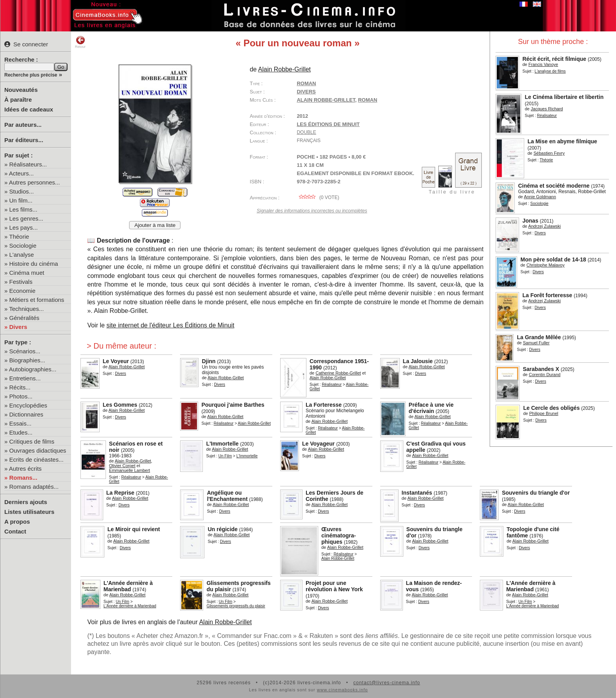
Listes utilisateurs (29, 512)
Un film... (21, 200)
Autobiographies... (33, 369)
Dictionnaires (26, 414)
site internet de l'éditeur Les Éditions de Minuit (170, 325)
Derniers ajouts (26, 502)
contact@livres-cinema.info (386, 683)
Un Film (225, 456)
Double (306, 132)
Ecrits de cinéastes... (36, 460)
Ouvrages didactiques (38, 450)
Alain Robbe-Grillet (326, 100)
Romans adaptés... (34, 487)
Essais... (21, 423)
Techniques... (26, 309)
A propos (17, 522)
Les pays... (24, 227)
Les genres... (26, 218)
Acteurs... (21, 173)
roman (367, 100)
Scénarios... (25, 351)
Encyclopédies (28, 405)
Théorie (19, 237)
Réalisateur (332, 385)
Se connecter (26, 44)
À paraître (18, 100)
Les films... (24, 209)
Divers (18, 327)
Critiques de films (32, 441)
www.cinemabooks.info (343, 690)
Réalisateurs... (28, 164)
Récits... (20, 387)
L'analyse (22, 255)
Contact (15, 531)
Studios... (22, 191)
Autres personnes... (35, 182)
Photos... (21, 396)
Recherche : (21, 59)
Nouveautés (21, 90)
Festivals (21, 282)
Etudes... (21, 432)
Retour (80, 42)
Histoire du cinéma (34, 264)
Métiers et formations (37, 300)
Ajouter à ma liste (155, 225)
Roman (306, 83)
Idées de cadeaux (29, 109)
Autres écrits (25, 469)
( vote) (318, 197)
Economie (23, 291)
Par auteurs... (23, 125)
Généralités (25, 318)
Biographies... (27, 360)
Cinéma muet (27, 273)
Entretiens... (25, 378)
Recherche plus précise (31, 75)
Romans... (24, 478)
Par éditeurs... (24, 140)
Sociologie (23, 246)
